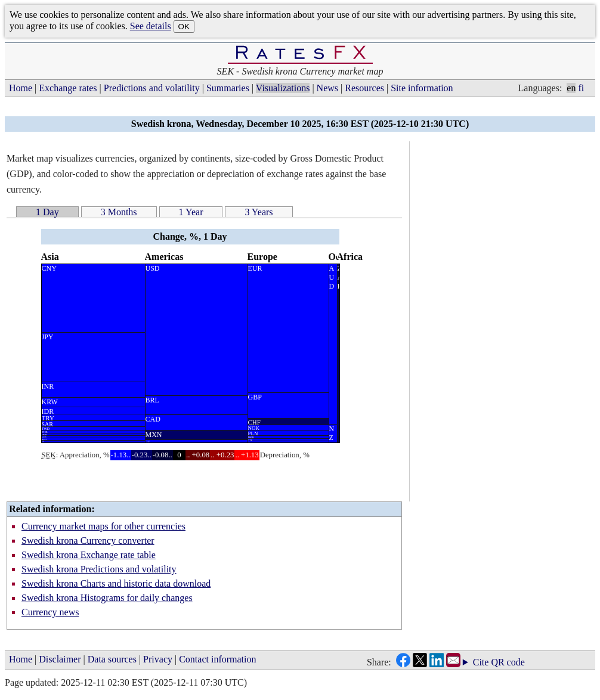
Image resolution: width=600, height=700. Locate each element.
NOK (254, 428)
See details (151, 26)
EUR (255, 268)
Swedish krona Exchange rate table (89, 555)
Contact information (217, 659)
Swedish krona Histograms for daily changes (107, 598)
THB (45, 432)
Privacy (158, 659)
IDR (48, 411)
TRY (48, 418)
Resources (364, 88)
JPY (48, 337)
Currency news (50, 612)
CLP (148, 441)
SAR (47, 424)
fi (581, 88)
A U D (332, 277)
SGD (44, 437)
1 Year (191, 212)
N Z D (332, 433)
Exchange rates (68, 88)
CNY (49, 268)
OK (184, 27)
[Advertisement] (504, 320)
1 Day (47, 212)
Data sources (112, 659)
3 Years (259, 212)
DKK (251, 437)
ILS (43, 442)
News (327, 88)
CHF (254, 422)
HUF (249, 442)
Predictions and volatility (152, 88)
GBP (255, 397)
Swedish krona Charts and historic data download (116, 583)
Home (21, 88)
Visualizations (283, 88)
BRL (152, 400)
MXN (154, 435)
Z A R (338, 277)
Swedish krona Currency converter (88, 541)
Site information (422, 88)
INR (48, 386)
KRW (50, 402)
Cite (481, 662)
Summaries (228, 88)
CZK (250, 440)
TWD (46, 429)
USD (153, 268)
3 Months (119, 212)
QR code (508, 662)
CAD (153, 419)
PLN (253, 433)
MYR (44, 435)
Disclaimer (60, 659)
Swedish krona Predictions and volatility (99, 569)
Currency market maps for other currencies (103, 526)
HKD (44, 439)
